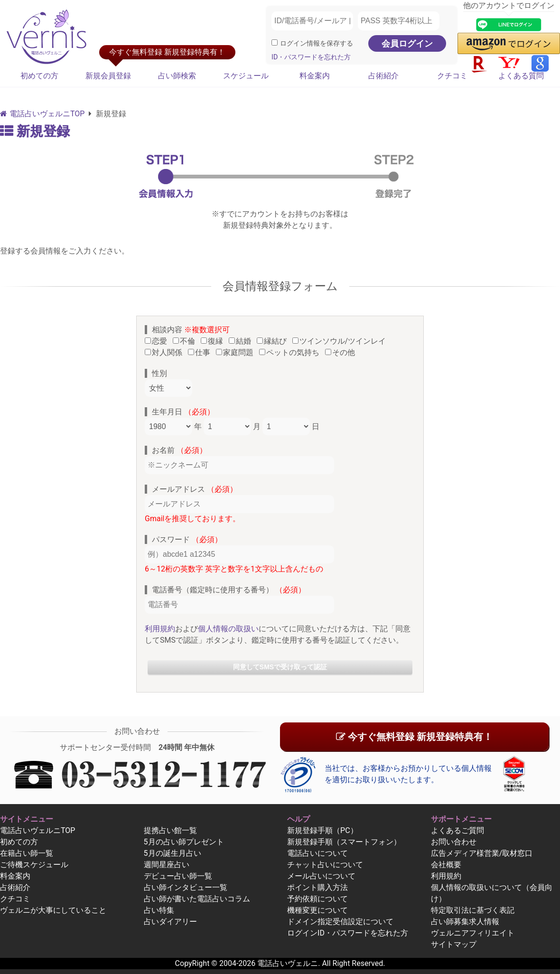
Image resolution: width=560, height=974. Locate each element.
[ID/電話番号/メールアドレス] (312, 21)
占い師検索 (177, 76)
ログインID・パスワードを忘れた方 (348, 933)
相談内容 (191, 330)
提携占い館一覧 (170, 830)
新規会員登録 (108, 76)
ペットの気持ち (291, 352)
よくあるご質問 (457, 830)
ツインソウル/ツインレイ (341, 341)
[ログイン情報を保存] (275, 42)
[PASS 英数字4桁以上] (399, 21)
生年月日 (183, 412)
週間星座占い (167, 865)
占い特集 (159, 910)
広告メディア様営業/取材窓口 (482, 853)
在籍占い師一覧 (27, 853)
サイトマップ (454, 944)
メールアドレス (195, 489)
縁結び (274, 341)
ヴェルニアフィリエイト (473, 933)
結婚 (242, 341)
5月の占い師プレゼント (184, 842)
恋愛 (158, 341)
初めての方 (39, 76)
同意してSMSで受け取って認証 (280, 667)
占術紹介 (383, 76)
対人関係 (165, 352)
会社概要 (446, 865)
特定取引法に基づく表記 (473, 910)
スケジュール (246, 76)
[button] (509, 43)
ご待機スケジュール (34, 865)
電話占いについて (317, 853)
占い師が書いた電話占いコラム (197, 899)
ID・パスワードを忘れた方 (311, 57)
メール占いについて (321, 876)
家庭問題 (237, 352)
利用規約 (160, 629)
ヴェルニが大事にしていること (53, 910)
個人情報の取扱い (228, 629)
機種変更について (317, 910)
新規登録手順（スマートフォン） (344, 842)
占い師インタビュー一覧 (186, 887)
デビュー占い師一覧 (178, 876)
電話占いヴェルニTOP (37, 830)
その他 (342, 352)
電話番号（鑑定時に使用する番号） (229, 590)
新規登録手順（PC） (322, 830)
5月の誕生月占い (173, 853)
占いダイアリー (170, 922)
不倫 (186, 341)
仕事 (201, 352)
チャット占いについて (325, 865)
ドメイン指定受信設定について (340, 922)
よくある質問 (521, 76)
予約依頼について (317, 899)
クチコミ (452, 76)
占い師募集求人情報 (465, 922)
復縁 (214, 341)
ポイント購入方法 (317, 887)
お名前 (179, 450)
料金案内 (315, 76)
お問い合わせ (454, 842)
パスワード (187, 539)
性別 (159, 373)
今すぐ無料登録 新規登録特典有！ (414, 737)
